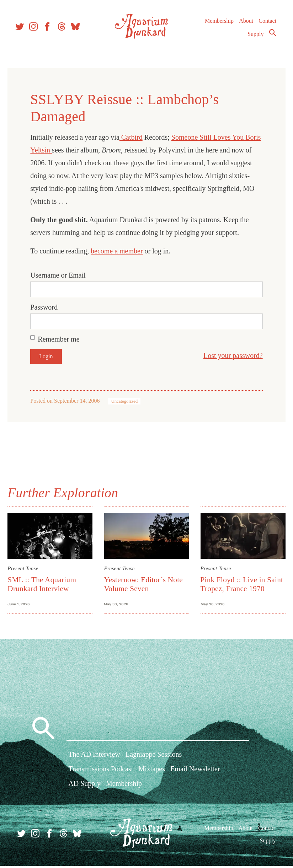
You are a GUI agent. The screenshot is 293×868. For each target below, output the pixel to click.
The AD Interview (94, 758)
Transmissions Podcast (101, 773)
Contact (265, 25)
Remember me (62, 339)
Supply (253, 38)
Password (48, 307)
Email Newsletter (195, 773)
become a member (121, 251)
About (244, 25)
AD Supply (84, 788)
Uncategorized (128, 401)
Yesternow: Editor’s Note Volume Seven (145, 583)
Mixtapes (152, 773)
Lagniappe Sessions (154, 758)
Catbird (135, 137)
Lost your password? (229, 355)
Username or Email (62, 275)
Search (270, 37)
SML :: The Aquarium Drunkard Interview (46, 583)
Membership (217, 25)
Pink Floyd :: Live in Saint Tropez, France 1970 (240, 583)
